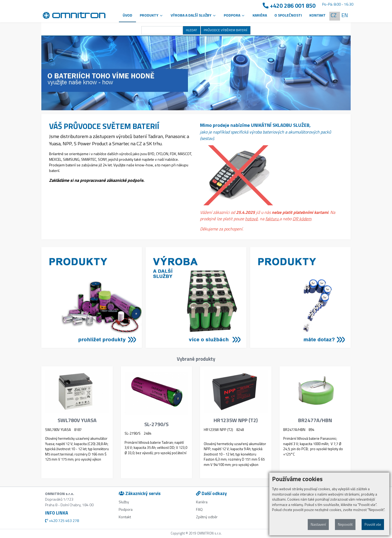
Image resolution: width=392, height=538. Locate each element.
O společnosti (288, 15)
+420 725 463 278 (62, 521)
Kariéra (260, 15)
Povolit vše (373, 524)
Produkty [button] (151, 15)
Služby (124, 502)
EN (345, 15)
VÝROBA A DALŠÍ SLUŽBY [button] (193, 15)
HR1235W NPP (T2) (236, 420)
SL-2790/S (156, 424)
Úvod (127, 15)
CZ (334, 15)
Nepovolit (345, 524)
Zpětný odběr (207, 517)
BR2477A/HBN (315, 420)
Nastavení (318, 524)
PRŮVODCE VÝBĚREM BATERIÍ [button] (225, 30)
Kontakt (317, 15)
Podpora (126, 509)
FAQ (199, 509)
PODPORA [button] (234, 15)
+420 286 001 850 (289, 6)
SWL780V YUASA (77, 420)
